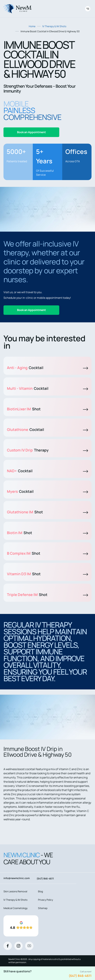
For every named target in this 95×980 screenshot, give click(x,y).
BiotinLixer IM (47, 409)
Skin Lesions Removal (15, 891)
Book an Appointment (31, 132)
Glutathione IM (47, 512)
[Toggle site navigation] (88, 9)
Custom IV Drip (47, 450)
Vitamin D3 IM (47, 574)
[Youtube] (29, 946)
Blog (40, 891)
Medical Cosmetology (16, 908)
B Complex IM (47, 553)
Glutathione (47, 430)
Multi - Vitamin (47, 388)
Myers (47, 491)
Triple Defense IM (47, 595)
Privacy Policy (45, 900)
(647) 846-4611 (80, 976)
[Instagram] (18, 946)
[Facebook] (8, 946)
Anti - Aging (47, 368)
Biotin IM (47, 533)
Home (32, 26)
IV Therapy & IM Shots (54, 26)
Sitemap (43, 908)
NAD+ (47, 471)
